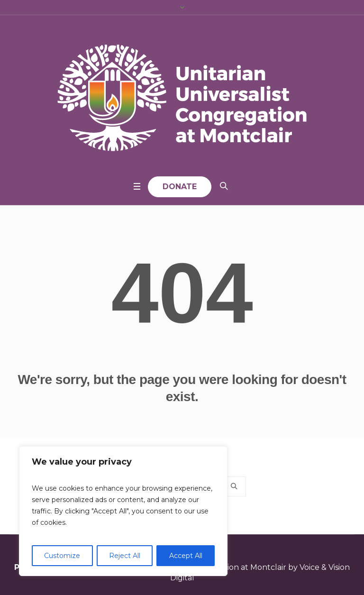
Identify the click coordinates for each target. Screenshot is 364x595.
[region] (123, 511)
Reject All (125, 556)
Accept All (186, 556)
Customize (62, 556)
